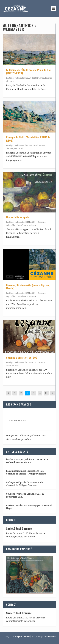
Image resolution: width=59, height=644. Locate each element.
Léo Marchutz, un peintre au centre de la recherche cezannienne (27, 461)
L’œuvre (41, 78)
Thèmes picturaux (14, 148)
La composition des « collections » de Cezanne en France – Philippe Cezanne (26, 472)
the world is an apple (18, 217)
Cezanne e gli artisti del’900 (22, 358)
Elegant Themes (22, 637)
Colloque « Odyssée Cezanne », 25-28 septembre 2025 (25, 495)
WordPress (50, 637)
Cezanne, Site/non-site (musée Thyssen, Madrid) (28, 287)
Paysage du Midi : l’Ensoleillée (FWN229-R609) (28, 139)
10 (46, 393)
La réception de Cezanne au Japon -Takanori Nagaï (29, 507)
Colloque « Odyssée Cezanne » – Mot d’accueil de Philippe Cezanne (25, 484)
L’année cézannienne (27, 225)
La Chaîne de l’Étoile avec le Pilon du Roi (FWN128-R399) (28, 72)
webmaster (20, 78)
